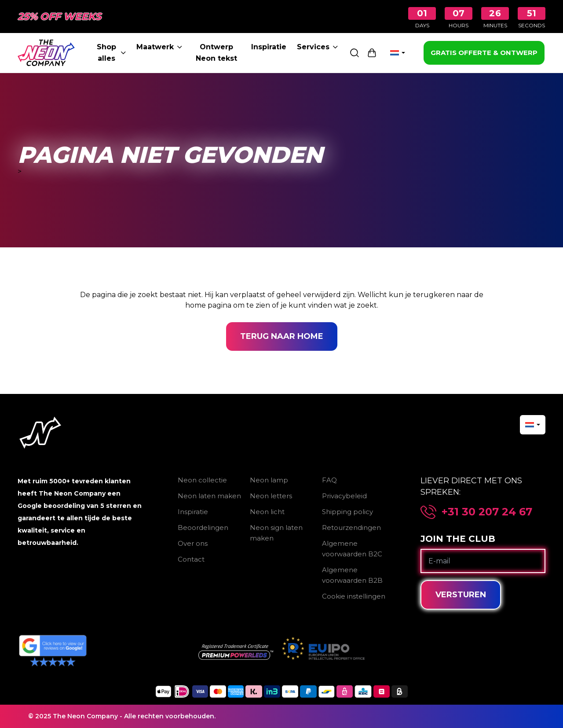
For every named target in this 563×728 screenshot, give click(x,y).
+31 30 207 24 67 (487, 512)
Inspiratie (269, 47)
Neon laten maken (209, 496)
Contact (191, 559)
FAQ (329, 480)
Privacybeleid (344, 496)
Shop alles (111, 53)
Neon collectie (202, 480)
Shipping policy (347, 512)
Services (317, 47)
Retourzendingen (351, 528)
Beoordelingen (203, 528)
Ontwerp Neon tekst (216, 53)
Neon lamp (269, 480)
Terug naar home (282, 336)
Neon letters (271, 496)
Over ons (193, 543)
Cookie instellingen (354, 596)
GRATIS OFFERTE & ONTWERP (484, 53)
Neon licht (267, 512)
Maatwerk (159, 47)
